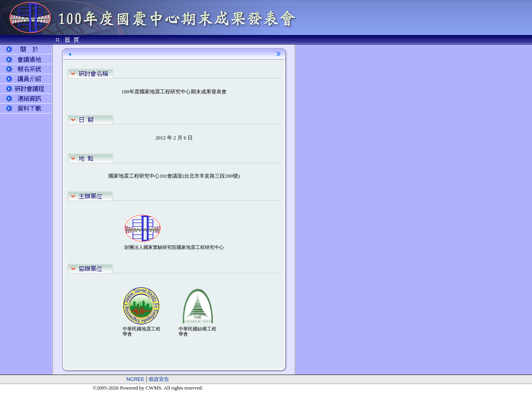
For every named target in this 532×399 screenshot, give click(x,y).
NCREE (136, 379)
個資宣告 (159, 379)
